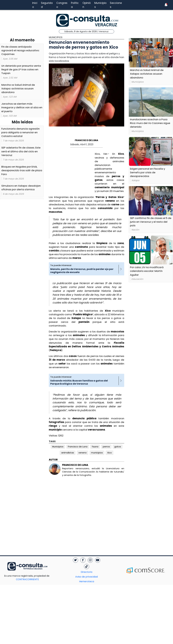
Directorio (87, 572)
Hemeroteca (87, 581)
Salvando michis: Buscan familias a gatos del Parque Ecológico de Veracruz (79, 382)
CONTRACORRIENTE (33, 578)
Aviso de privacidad (86, 577)
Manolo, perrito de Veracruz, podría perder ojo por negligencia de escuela (82, 271)
